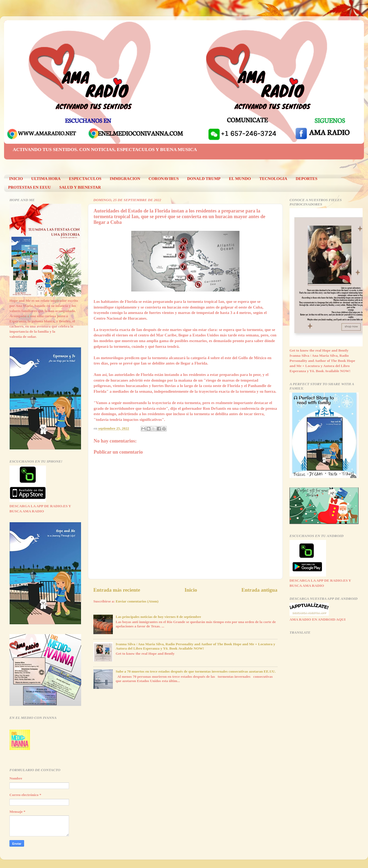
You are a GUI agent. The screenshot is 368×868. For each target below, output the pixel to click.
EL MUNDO (240, 179)
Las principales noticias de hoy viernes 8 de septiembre (158, 617)
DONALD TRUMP (204, 179)
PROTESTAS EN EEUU (29, 187)
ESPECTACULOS (85, 179)
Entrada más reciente (117, 590)
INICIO (16, 179)
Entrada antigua (259, 590)
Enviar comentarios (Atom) (137, 601)
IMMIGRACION (125, 179)
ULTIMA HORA (46, 179)
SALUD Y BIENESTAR (80, 187)
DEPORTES (307, 179)
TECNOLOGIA (273, 179)
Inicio (191, 590)
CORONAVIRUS (164, 179)
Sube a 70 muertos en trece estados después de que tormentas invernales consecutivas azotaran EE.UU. (195, 671)
